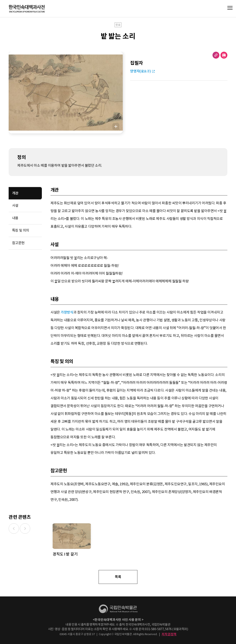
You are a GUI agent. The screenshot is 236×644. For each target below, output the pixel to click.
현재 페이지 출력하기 (224, 55)
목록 (118, 577)
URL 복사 (216, 55)
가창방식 (67, 312)
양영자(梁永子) (140, 71)
